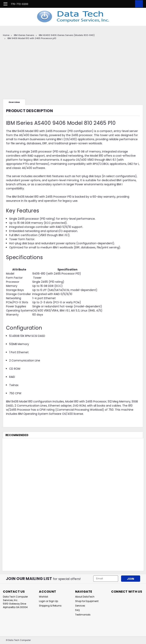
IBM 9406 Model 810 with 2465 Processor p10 (32, 38)
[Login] (129, 4)
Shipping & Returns (50, 606)
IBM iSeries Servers (24, 35)
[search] (121, 4)
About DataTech (85, 597)
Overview (14, 102)
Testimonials (83, 615)
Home (6, 35)
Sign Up (53, 601)
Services (80, 606)
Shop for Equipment (87, 601)
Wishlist (44, 597)
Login (42, 601)
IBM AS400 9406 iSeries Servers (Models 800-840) (67, 35)
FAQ (77, 610)
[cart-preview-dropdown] (138, 4)
